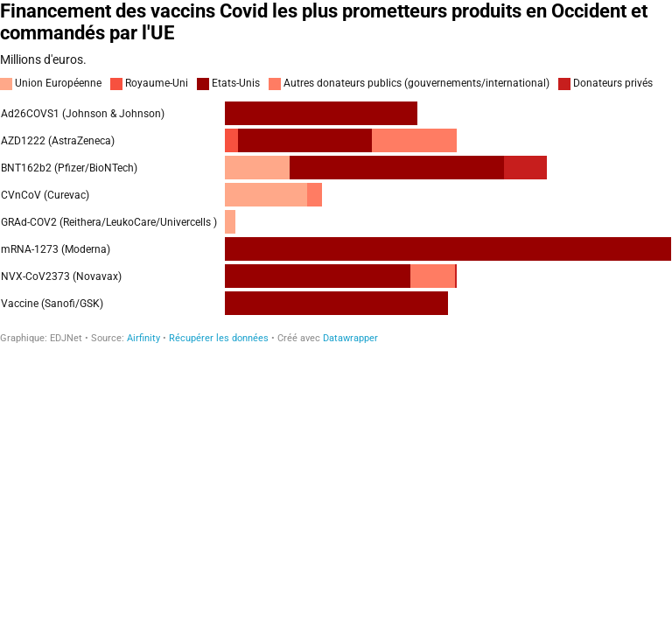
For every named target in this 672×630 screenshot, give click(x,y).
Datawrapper (350, 338)
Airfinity (143, 338)
